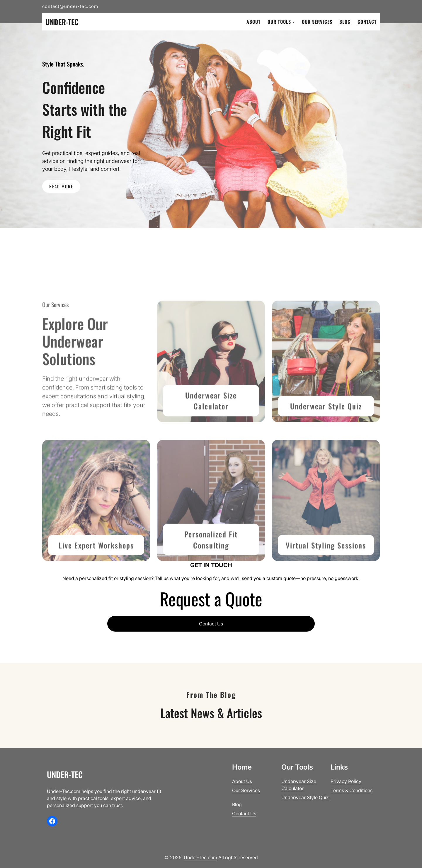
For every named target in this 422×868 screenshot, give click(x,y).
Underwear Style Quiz (326, 440)
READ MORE (61, 186)
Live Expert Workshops (96, 579)
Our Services (246, 790)
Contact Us (211, 624)
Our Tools (279, 22)
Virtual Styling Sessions (326, 579)
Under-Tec (62, 22)
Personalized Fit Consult (211, 574)
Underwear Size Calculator (211, 435)
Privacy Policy (346, 781)
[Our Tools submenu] (294, 22)
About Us (242, 781)
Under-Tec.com (200, 857)
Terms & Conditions (352, 790)
